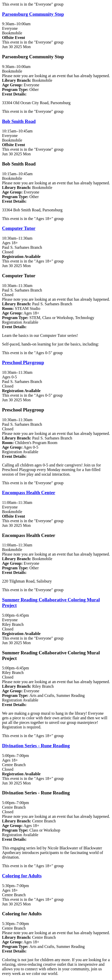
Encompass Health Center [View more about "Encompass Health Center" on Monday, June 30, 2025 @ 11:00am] (29, 493)
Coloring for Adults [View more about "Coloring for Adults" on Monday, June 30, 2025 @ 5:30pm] (22, 876)
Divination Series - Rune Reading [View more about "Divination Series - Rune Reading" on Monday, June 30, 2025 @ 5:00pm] (36, 746)
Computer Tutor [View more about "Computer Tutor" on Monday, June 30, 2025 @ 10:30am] (19, 228)
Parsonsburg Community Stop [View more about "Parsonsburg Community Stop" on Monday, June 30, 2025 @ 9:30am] (33, 14)
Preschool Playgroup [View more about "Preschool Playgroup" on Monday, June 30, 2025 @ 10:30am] (23, 362)
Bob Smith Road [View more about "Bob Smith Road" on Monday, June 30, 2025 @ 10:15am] (19, 121)
